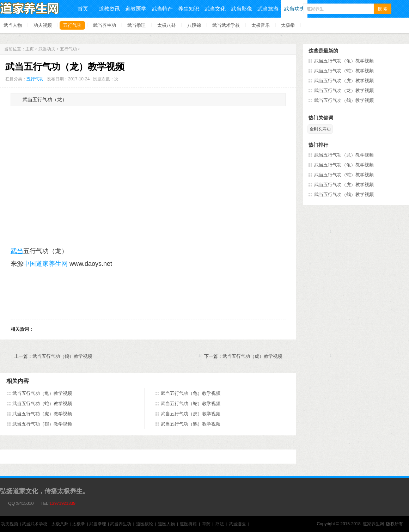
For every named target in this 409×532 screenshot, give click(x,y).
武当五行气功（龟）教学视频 (42, 393)
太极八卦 (166, 25)
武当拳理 (136, 25)
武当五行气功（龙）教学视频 (344, 90)
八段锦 (194, 25)
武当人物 (13, 25)
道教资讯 (109, 9)
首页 (83, 9)
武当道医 (237, 524)
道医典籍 (188, 524)
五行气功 (72, 25)
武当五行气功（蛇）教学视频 (42, 403)
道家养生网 (373, 524)
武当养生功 (105, 25)
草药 (206, 524)
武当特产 (162, 9)
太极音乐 (261, 25)
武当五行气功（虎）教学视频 (252, 356)
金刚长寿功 (320, 129)
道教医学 (136, 9)
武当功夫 (294, 9)
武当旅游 (268, 9)
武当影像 (242, 9)
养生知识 (189, 9)
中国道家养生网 (45, 264)
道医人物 (166, 524)
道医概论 (145, 524)
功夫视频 (43, 25)
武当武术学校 (226, 25)
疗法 (220, 524)
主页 (30, 49)
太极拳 (288, 25)
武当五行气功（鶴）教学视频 (62, 356)
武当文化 (215, 9)
